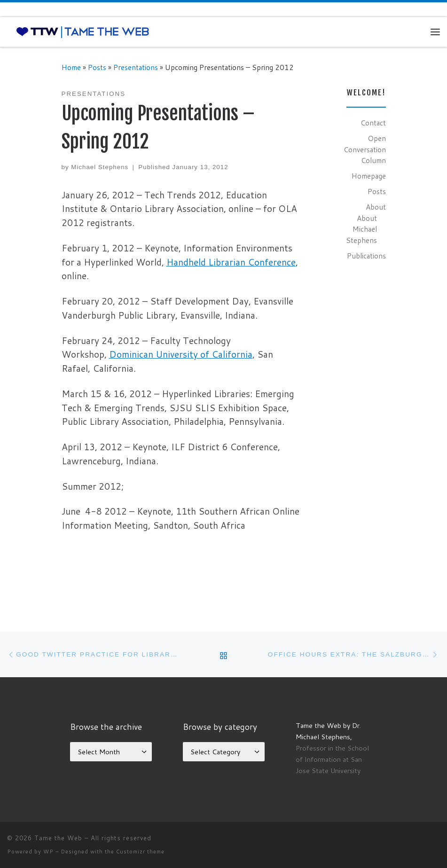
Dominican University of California (181, 354)
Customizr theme (140, 852)
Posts (97, 67)
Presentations (136, 67)
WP (48, 852)
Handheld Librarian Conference (231, 262)
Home (71, 67)
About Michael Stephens (361, 229)
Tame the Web (58, 838)
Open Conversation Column (365, 149)
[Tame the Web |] (83, 31)
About (376, 207)
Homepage (369, 176)
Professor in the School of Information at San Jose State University (332, 759)
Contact (373, 123)
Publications (366, 256)
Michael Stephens (100, 167)
